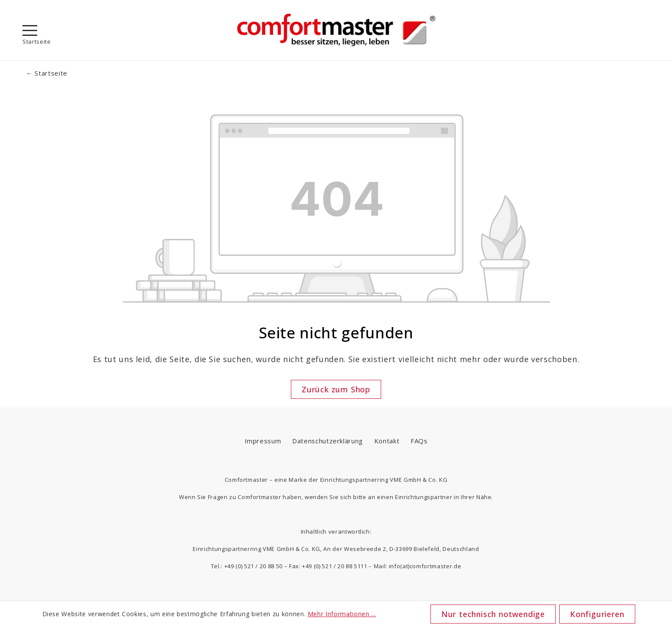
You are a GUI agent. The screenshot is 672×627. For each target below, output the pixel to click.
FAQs (419, 441)
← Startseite (47, 73)
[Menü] (30, 30)
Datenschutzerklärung (328, 441)
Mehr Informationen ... (342, 614)
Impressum (263, 441)
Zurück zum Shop (336, 389)
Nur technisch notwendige (493, 614)
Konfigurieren (597, 614)
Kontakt (387, 441)
